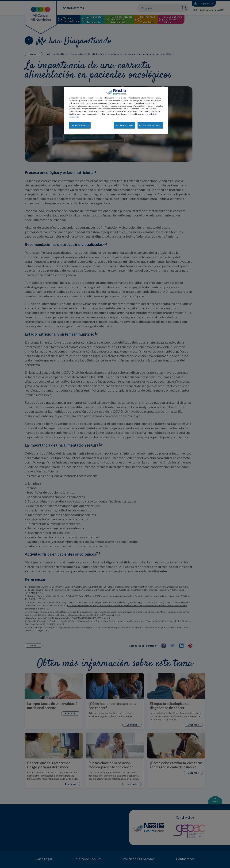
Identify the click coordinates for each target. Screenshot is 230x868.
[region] (116, 110)
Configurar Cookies (80, 125)
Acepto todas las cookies (150, 125)
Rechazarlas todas (125, 125)
